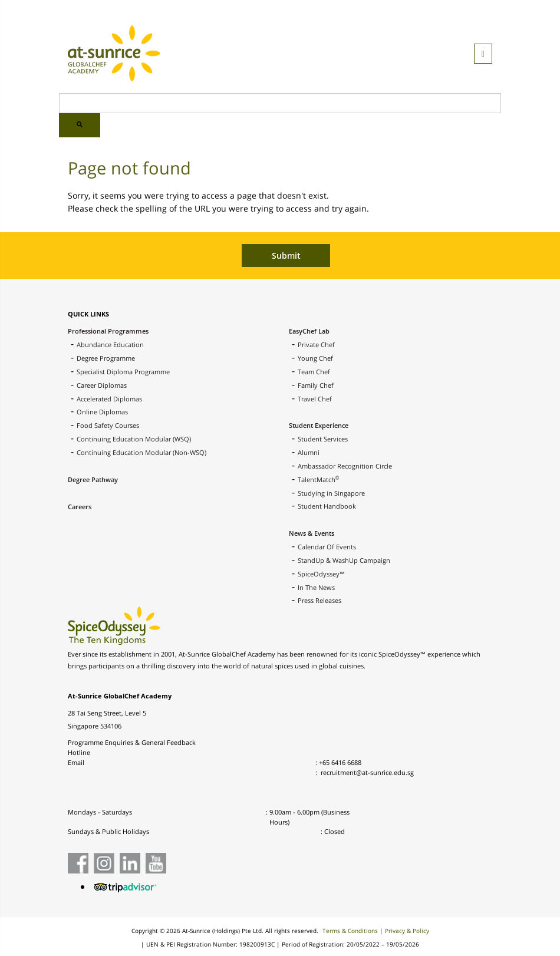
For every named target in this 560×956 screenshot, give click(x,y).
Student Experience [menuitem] (319, 425)
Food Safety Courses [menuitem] (108, 425)
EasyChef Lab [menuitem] (309, 331)
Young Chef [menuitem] (315, 358)
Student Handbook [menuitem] (327, 506)
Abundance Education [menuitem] (110, 345)
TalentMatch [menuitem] (318, 479)
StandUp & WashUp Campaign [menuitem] (344, 560)
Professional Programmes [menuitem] (108, 331)
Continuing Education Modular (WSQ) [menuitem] (134, 439)
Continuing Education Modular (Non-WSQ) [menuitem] (141, 452)
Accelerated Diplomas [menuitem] (109, 399)
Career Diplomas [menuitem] (102, 385)
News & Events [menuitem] (312, 533)
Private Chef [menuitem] (316, 345)
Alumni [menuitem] (309, 452)
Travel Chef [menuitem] (315, 399)
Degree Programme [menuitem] (106, 358)
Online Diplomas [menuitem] (102, 412)
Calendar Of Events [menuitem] (327, 547)
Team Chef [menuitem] (314, 372)
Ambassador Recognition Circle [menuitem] (345, 466)
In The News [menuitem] (316, 587)
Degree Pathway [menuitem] (93, 479)
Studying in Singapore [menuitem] (331, 493)
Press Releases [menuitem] (319, 600)
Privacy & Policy (407, 931)
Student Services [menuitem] (323, 439)
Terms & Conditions (350, 931)
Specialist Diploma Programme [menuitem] (123, 372)
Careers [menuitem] (80, 507)
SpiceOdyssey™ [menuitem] (321, 574)
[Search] (280, 103)
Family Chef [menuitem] (316, 385)
